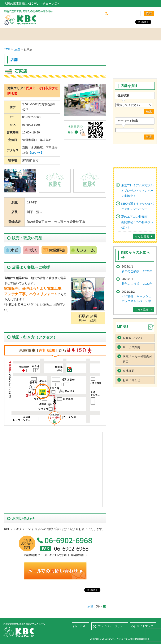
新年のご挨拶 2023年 (137, 271)
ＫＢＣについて (133, 338)
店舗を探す (49, 34)
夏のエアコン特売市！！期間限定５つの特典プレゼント (137, 222)
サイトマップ (145, 626)
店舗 (17, 49)
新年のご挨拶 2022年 (137, 284)
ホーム (19, 34)
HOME (83, 626)
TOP (7, 49)
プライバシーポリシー (112, 626)
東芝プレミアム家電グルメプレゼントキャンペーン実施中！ (137, 190)
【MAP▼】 (36, 153)
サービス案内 (80, 34)
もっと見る (142, 236)
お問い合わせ (142, 34)
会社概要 (111, 34)
